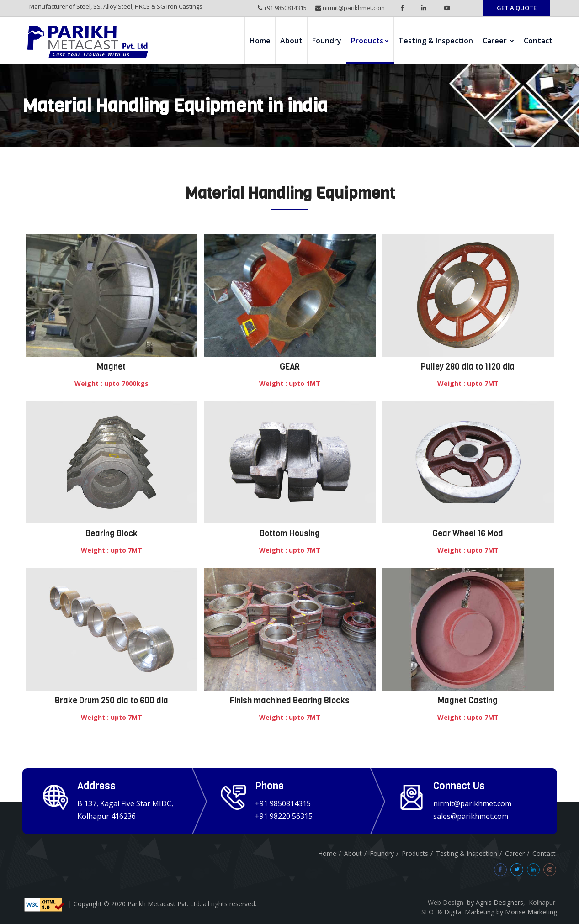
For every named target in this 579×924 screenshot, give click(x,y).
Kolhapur (542, 902)
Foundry (327, 41)
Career (498, 41)
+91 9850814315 (284, 8)
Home (260, 41)
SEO (428, 912)
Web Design (446, 902)
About (291, 41)
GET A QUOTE (517, 8)
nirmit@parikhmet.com (353, 8)
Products (370, 41)
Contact (538, 41)
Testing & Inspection (436, 41)
